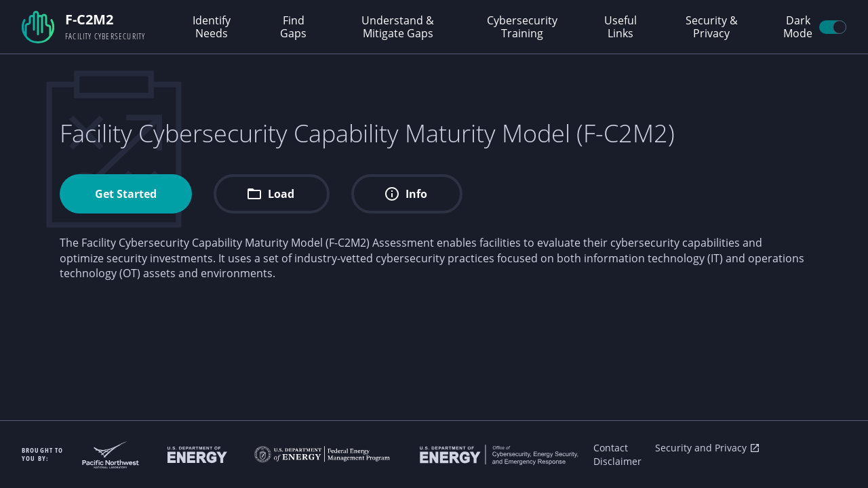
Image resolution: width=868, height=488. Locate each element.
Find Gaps (293, 26)
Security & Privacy (712, 26)
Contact (611, 448)
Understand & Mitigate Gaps (398, 26)
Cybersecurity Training (522, 26)
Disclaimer (617, 461)
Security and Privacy (708, 448)
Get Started (126, 194)
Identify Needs (212, 26)
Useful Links (620, 26)
